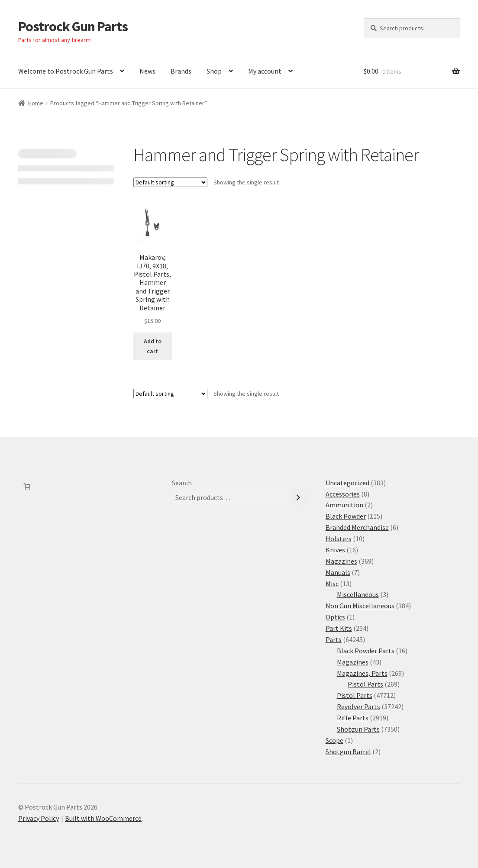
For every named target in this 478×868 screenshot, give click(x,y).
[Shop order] (170, 182)
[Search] (298, 498)
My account (265, 71)
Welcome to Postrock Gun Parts (66, 71)
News (147, 71)
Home (36, 103)
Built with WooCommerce (103, 818)
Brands (181, 71)
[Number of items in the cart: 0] (27, 486)
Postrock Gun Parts (73, 26)
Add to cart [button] (153, 346)
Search (182, 483)
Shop (214, 71)
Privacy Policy (39, 818)
